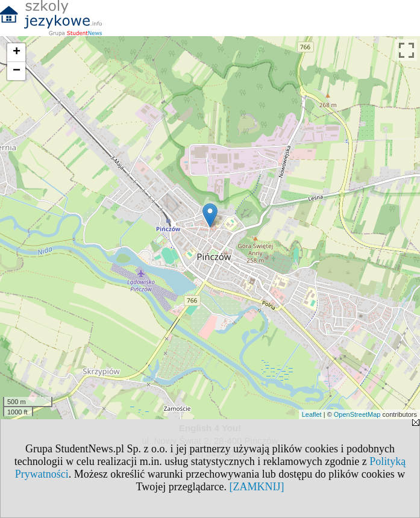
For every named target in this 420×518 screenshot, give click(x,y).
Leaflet (312, 414)
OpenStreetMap (357, 414)
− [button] (17, 71)
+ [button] (17, 52)
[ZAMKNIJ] (257, 487)
